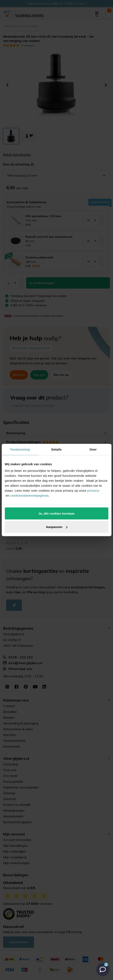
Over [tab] (93, 449)
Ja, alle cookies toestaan (57, 513)
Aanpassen (57, 527)
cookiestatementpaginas (29, 495)
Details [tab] (57, 449)
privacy (93, 490)
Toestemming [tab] (20, 449)
